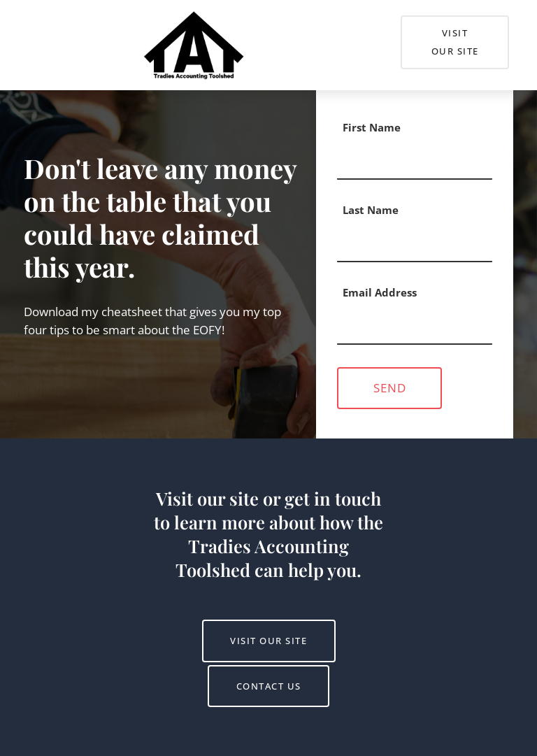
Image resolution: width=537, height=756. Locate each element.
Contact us (269, 674)
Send (390, 388)
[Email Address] (415, 326)
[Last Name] (415, 244)
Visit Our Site (439, 24)
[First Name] (415, 161)
